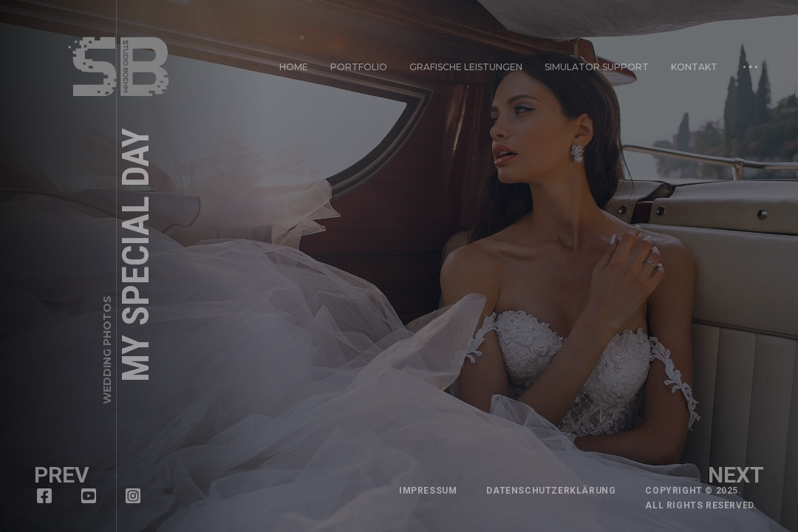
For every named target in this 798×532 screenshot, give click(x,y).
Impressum (428, 491)
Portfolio (359, 67)
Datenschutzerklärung (551, 491)
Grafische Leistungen (466, 67)
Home (294, 67)
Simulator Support (597, 67)
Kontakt (693, 65)
